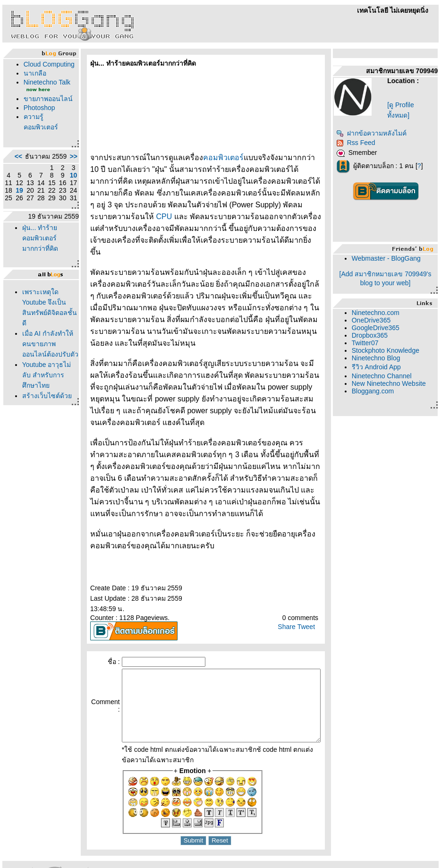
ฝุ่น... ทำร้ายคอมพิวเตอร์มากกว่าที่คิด (38, 279)
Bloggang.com (376, 391)
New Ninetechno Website (392, 383)
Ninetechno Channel (385, 376)
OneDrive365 (375, 320)
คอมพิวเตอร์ (203, 157)
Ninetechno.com (379, 313)
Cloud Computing (37, 68)
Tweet (309, 591)
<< (16, 186)
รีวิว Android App (380, 367)
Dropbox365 (373, 335)
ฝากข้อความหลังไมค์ (375, 133)
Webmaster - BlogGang (390, 258)
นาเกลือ (33, 81)
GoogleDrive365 (379, 328)
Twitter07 (369, 343)
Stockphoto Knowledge (389, 350)
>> (53, 186)
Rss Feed (359, 143)
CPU (279, 205)
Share (290, 591)
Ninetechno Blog (379, 358)
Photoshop (37, 133)
